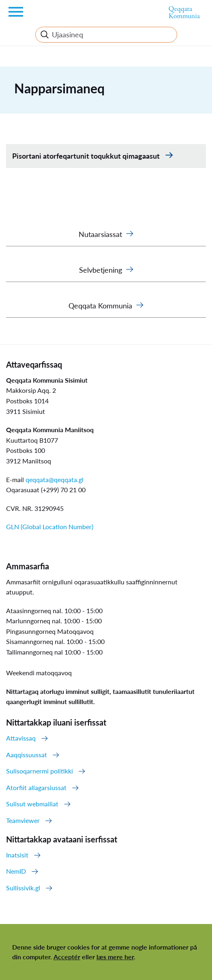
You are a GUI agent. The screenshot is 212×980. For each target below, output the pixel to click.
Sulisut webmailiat (32, 804)
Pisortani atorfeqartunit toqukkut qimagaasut (87, 156)
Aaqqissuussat (27, 755)
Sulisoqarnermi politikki (40, 771)
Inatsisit (17, 855)
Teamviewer (23, 820)
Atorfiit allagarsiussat (36, 787)
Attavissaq (21, 738)
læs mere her (115, 957)
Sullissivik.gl (23, 888)
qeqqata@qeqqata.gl (55, 479)
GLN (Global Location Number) (50, 527)
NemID (16, 871)
